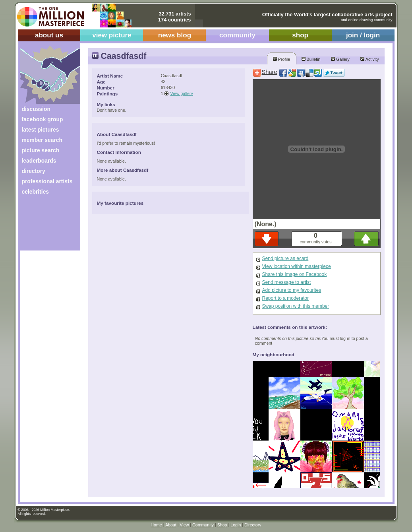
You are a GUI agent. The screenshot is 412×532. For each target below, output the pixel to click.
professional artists (47, 181)
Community (203, 525)
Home (156, 525)
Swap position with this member (296, 306)
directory (34, 171)
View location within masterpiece (297, 266)
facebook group (43, 119)
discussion (36, 109)
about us (49, 35)
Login (236, 525)
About (171, 525)
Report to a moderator (285, 298)
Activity (369, 59)
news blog (175, 35)
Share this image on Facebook (295, 274)
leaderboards (39, 161)
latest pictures (41, 130)
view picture (112, 35)
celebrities (36, 192)
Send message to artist (287, 282)
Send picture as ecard (285, 258)
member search (42, 140)
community (237, 35)
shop (300, 35)
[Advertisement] (45, 226)
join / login (363, 35)
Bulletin (311, 59)
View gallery (182, 93)
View (184, 525)
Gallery (340, 59)
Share (270, 72)
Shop (222, 525)
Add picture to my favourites (292, 290)
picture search (41, 150)
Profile (281, 59)
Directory (253, 525)
